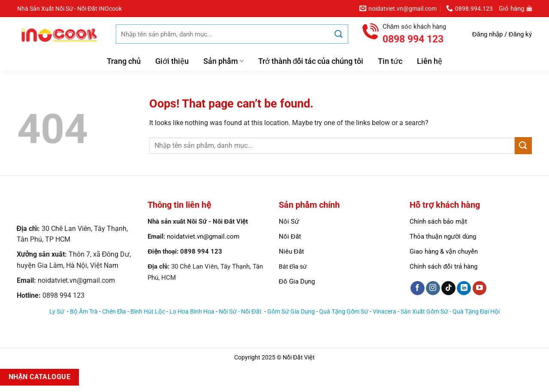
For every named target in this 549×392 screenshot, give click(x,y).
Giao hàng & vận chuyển (444, 251)
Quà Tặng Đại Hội (476, 312)
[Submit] (339, 34)
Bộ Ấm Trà (84, 312)
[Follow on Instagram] (433, 288)
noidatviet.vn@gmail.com (203, 236)
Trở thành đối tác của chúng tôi (311, 61)
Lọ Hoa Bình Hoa (192, 312)
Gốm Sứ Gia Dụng (291, 312)
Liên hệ (430, 61)
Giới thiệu (172, 61)
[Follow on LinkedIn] (464, 288)
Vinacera (385, 312)
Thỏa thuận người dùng (443, 236)
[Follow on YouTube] (480, 288)
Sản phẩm (223, 61)
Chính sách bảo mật (438, 221)
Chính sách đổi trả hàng (443, 266)
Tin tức (390, 61)
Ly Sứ (57, 312)
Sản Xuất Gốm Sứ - (427, 312)
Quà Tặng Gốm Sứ (344, 312)
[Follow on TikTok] (448, 288)
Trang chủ (124, 61)
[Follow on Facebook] (418, 288)
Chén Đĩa (114, 312)
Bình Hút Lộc (148, 312)
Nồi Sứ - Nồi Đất (241, 312)
